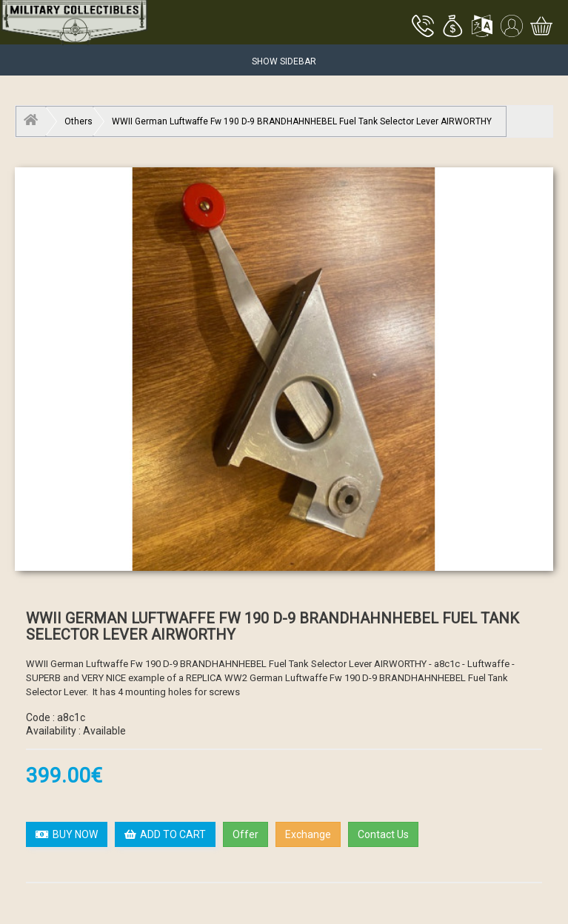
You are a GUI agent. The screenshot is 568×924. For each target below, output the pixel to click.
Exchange (308, 834)
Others (78, 121)
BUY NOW (67, 834)
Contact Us (383, 834)
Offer (245, 834)
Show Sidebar (284, 61)
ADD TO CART (165, 834)
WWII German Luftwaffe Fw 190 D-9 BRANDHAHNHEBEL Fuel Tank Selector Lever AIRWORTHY (302, 121)
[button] (452, 27)
